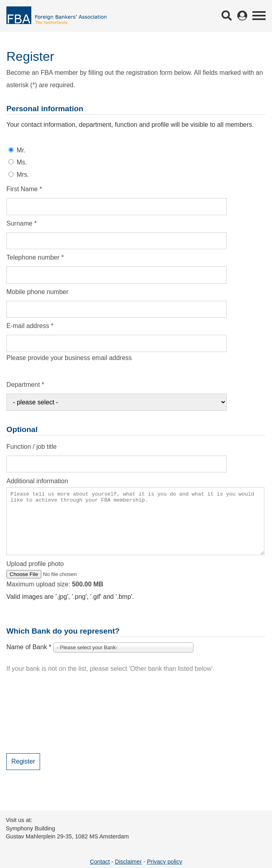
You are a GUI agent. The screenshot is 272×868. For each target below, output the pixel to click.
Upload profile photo (35, 576)
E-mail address (30, 326)
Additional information (37, 481)
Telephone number (35, 257)
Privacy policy (165, 862)
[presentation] (67, 725)
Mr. (21, 150)
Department (25, 385)
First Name (24, 189)
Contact (100, 862)
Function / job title (31, 447)
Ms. (22, 162)
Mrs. (23, 175)
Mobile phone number (37, 292)
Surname (22, 223)
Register (23, 773)
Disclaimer (128, 862)
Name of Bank (29, 659)
